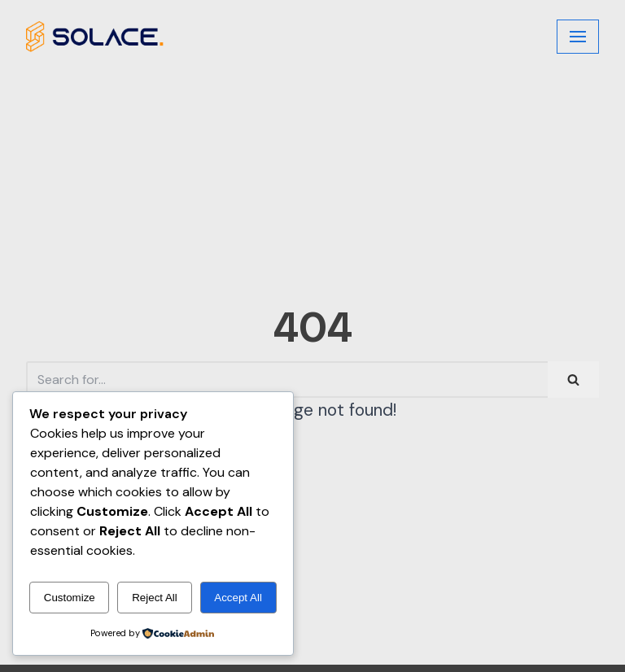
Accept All (238, 598)
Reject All (155, 598)
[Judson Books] (95, 36)
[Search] (287, 380)
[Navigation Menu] (578, 37)
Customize (70, 598)
